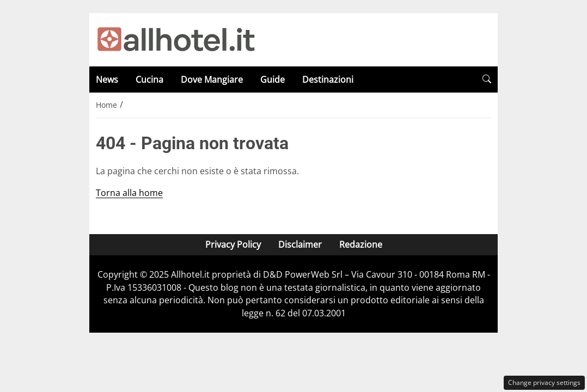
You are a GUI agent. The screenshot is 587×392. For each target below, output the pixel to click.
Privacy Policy (233, 244)
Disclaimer (300, 244)
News (107, 79)
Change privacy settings (544, 382)
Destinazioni (328, 79)
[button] (487, 79)
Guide (273, 79)
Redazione (361, 244)
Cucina (149, 79)
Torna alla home (129, 193)
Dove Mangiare (212, 79)
